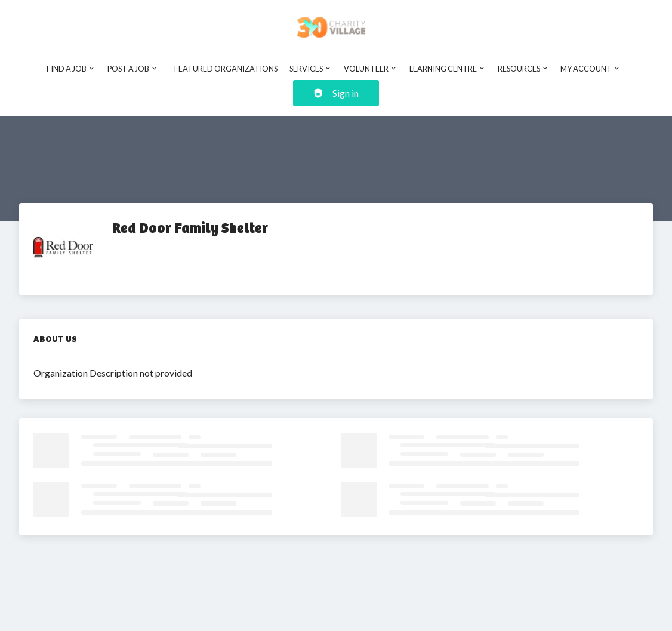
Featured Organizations (226, 69)
